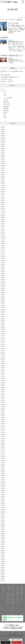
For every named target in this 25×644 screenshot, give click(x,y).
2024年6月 (3, 172)
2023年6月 (3, 198)
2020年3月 (3, 275)
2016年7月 (3, 364)
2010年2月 (3, 529)
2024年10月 (3, 166)
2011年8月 (3, 490)
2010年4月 (3, 525)
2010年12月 (3, 508)
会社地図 (21, 592)
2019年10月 (3, 284)
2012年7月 (3, 467)
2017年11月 (3, 331)
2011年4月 (3, 499)
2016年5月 (3, 368)
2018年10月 (3, 310)
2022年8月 (3, 220)
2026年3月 (3, 129)
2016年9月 (3, 359)
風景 (4, 115)
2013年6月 (3, 443)
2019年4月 (3, 297)
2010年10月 (3, 512)
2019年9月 (3, 286)
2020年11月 (3, 258)
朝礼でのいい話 (7, 104)
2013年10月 (3, 435)
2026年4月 (3, 127)
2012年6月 (3, 469)
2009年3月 (3, 553)
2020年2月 (3, 278)
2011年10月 (3, 486)
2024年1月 (3, 183)
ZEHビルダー (13, 604)
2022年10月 (3, 215)
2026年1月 (3, 134)
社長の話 (5, 113)
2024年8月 (3, 168)
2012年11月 (3, 458)
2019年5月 (3, 295)
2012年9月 (3, 462)
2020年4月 (3, 273)
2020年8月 (3, 265)
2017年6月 (3, 340)
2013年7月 (3, 441)
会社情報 (21, 588)
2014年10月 (3, 409)
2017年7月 (3, 338)
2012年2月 (3, 478)
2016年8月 (3, 361)
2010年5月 (3, 523)
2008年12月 (3, 559)
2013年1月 (3, 454)
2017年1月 (3, 351)
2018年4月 (3, 321)
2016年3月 (3, 372)
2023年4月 (3, 202)
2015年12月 (3, 379)
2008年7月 (3, 570)
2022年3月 (3, 230)
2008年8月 (3, 568)
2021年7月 (3, 245)
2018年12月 (3, 306)
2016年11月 (3, 355)
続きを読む (11, 33)
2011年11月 (3, 484)
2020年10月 (3, 260)
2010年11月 (3, 510)
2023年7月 (3, 196)
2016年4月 (3, 370)
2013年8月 (3, 439)
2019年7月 (3, 290)
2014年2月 (3, 426)
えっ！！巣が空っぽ (9, 81)
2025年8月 (3, 144)
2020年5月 (3, 271)
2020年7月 (3, 267)
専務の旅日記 (6, 102)
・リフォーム (8, 592)
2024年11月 (3, 164)
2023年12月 (3, 185)
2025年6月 (3, 149)
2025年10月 (3, 140)
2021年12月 (3, 237)
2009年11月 (3, 536)
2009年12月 (3, 533)
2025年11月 (3, 138)
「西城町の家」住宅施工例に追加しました (12, 56)
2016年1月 (3, 376)
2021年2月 (3, 252)
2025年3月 (3, 155)
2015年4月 (3, 396)
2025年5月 (3, 151)
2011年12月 (3, 482)
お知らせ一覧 (17, 594)
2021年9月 (3, 243)
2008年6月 (3, 572)
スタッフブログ (4, 91)
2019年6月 (3, 293)
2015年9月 (3, 385)
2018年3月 (3, 323)
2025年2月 (3, 157)
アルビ (5, 93)
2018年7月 (3, 316)
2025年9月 (3, 142)
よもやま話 (6, 100)
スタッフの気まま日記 (8, 98)
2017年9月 (3, 336)
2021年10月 (3, 241)
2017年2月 (3, 349)
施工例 (8, 587)
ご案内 (5, 96)
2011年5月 (3, 497)
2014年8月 (3, 413)
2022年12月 (3, 211)
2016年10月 (3, 357)
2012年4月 (3, 473)
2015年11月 (3, 381)
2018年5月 (3, 318)
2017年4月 (3, 344)
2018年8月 (3, 314)
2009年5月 (3, 548)
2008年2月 (3, 581)
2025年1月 (3, 159)
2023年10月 (3, 190)
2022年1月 (3, 235)
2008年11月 (3, 561)
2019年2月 (3, 301)
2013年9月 (3, 437)
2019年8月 (3, 288)
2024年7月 (3, 170)
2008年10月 (3, 563)
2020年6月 (3, 269)
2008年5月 (3, 574)
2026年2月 (3, 131)
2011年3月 (3, 501)
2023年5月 (3, 200)
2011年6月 (3, 495)
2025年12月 (3, 136)
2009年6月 (3, 546)
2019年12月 (3, 280)
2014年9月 (3, 411)
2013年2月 (3, 452)
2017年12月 (3, 329)
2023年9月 (3, 192)
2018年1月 (3, 327)
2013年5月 (3, 445)
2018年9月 (3, 312)
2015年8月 (3, 387)
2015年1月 (3, 402)
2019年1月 (3, 303)
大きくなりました (9, 79)
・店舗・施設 (8, 596)
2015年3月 (3, 398)
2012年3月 (3, 475)
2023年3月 (3, 205)
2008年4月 (3, 576)
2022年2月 (3, 232)
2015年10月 (3, 383)
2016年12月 (3, 353)
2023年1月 (3, 209)
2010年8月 (3, 516)
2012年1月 (3, 480)
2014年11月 (3, 407)
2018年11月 (3, 308)
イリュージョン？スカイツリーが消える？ (11, 20)
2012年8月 (3, 465)
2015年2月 (3, 400)
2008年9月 (3, 566)
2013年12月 (3, 430)
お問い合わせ (17, 589)
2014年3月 (3, 424)
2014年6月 (3, 417)
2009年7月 (3, 544)
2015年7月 (3, 389)
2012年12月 (3, 456)
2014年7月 (3, 415)
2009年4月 (3, 551)
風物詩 (5, 117)
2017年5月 (3, 342)
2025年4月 (3, 153)
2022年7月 (3, 222)
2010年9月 (3, 514)
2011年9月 (3, 488)
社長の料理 (6, 108)
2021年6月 (3, 248)
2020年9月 (3, 263)
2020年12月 (3, 256)
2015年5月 (3, 394)
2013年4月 (3, 447)
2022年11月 (3, 213)
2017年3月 (3, 346)
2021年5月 (3, 250)
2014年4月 (3, 422)
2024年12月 (3, 162)
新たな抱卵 (7, 75)
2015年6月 (3, 392)
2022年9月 (3, 217)
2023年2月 (3, 207)
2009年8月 (3, 542)
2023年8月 (3, 194)
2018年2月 (3, 325)
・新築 (8, 589)
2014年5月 (3, 419)
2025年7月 (3, 147)
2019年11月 (3, 282)
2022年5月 (3, 226)
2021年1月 (3, 254)
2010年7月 (3, 518)
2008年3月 (3, 578)
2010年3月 (3, 527)
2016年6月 (3, 366)
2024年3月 (3, 179)
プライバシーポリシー (21, 598)
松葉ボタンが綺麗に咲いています (12, 77)
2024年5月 (3, 174)
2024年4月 (3, 177)
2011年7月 (3, 493)
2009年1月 (3, 557)
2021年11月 (3, 239)
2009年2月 (3, 555)
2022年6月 (3, 224)
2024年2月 (3, 181)
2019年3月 (3, 299)
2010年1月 (3, 531)
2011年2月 (3, 503)
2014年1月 (3, 428)
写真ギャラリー (13, 590)
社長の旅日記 (6, 111)
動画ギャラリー (13, 597)
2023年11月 (3, 187)
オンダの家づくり (4, 590)
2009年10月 (3, 538)
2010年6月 (3, 520)
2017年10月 (3, 333)
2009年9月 (3, 540)
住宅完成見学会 (4, 37)
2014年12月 (3, 404)
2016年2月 (3, 374)
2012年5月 (3, 471)
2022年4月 (3, 228)
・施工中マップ (8, 602)
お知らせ (2, 89)
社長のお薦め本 (7, 106)
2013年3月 (3, 450)
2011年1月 (3, 505)
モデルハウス (13, 609)
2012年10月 (3, 460)
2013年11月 (3, 432)
